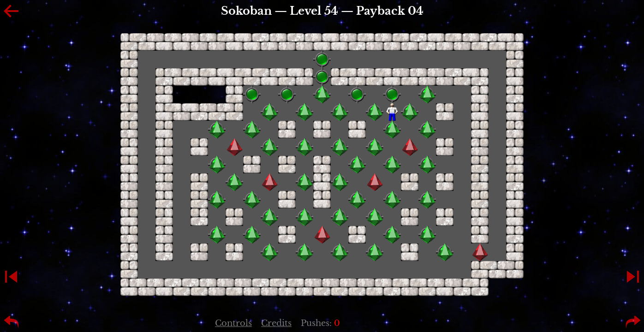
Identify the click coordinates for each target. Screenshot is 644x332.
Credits (276, 323)
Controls (233, 323)
